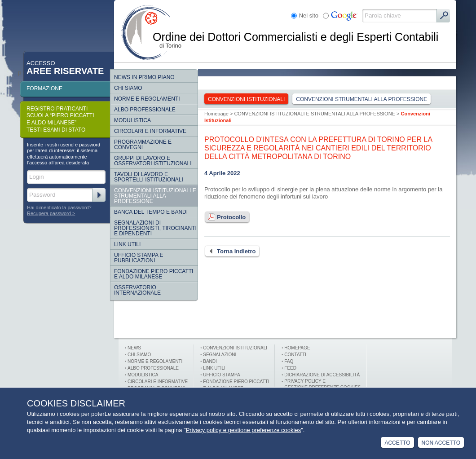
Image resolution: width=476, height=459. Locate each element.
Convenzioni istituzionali (235, 348)
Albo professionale (153, 368)
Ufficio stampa (221, 375)
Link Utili (127, 244)
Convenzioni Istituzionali (246, 99)
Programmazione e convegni (143, 145)
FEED (290, 368)
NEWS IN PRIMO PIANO (144, 77)
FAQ (289, 361)
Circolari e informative (150, 131)
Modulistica (132, 120)
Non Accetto (441, 443)
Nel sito (309, 15)
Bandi (210, 361)
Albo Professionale (145, 110)
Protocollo (225, 217)
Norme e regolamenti (147, 99)
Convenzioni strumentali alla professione (361, 99)
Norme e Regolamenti (155, 361)
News (134, 348)
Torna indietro (230, 252)
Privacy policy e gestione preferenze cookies (244, 430)
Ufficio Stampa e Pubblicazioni (139, 258)
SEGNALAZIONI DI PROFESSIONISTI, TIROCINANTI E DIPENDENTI (155, 228)
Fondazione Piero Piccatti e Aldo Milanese (154, 274)
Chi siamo (128, 88)
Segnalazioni (220, 355)
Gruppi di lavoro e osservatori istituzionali (153, 161)
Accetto (397, 443)
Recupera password (49, 213)
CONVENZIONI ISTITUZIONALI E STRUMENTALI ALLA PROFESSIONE (155, 196)
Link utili (214, 368)
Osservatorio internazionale (137, 290)
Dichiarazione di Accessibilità (322, 375)
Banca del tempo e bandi (151, 212)
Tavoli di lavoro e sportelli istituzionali (149, 177)
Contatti (295, 355)
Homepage (216, 114)
